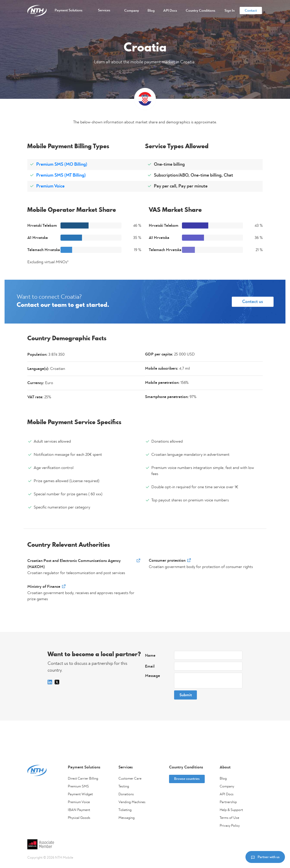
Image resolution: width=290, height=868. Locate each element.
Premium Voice (50, 186)
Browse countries (187, 779)
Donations (126, 794)
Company (227, 786)
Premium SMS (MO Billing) (62, 164)
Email (150, 666)
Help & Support (231, 810)
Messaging (127, 818)
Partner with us (265, 857)
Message (152, 676)
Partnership (228, 802)
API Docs (227, 794)
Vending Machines (132, 802)
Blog (223, 779)
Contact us (253, 302)
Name (150, 655)
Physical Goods (79, 818)
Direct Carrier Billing (83, 779)
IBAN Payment (79, 810)
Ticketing (125, 810)
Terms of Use (229, 818)
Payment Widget (80, 794)
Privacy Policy (230, 826)
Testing (124, 786)
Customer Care (130, 779)
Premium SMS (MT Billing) (61, 175)
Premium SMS (78, 786)
